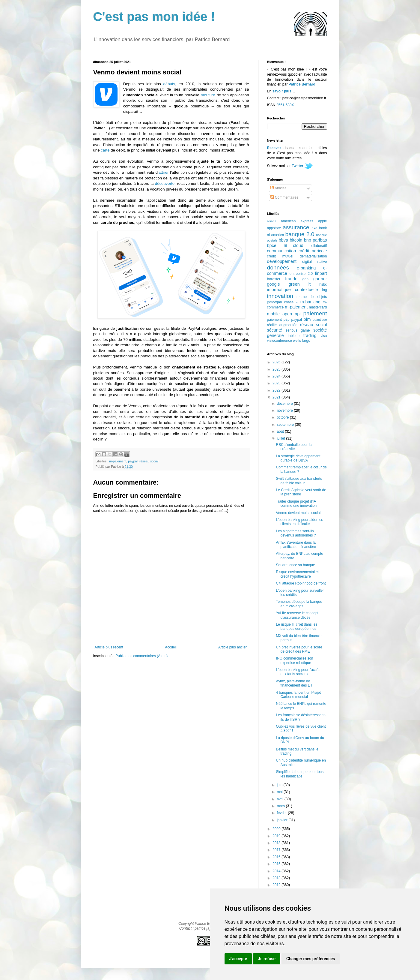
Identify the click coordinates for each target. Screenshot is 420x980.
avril (280, 799)
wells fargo (301, 341)
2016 (277, 857)
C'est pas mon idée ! (154, 17)
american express (297, 221)
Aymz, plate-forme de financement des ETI (295, 683)
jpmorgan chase (280, 302)
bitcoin (296, 240)
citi (285, 246)
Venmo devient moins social (298, 513)
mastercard (318, 307)
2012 (277, 885)
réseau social (149, 461)
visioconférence (280, 341)
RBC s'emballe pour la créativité (294, 447)
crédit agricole (313, 251)
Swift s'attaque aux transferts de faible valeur (299, 481)
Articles (279, 188)
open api (291, 314)
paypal (133, 461)
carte (105, 150)
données (278, 268)
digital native (314, 262)
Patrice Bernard (302, 84)
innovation (280, 296)
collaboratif (318, 246)
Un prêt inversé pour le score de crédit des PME (299, 649)
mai (280, 792)
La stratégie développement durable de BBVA (298, 458)
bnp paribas (316, 240)
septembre (286, 425)
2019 (277, 836)
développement (282, 261)
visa (324, 336)
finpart (321, 273)
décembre (285, 404)
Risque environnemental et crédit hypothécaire (297, 574)
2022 (277, 390)
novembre (285, 410)
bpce (272, 245)
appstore (274, 228)
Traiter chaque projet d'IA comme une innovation (296, 504)
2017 (277, 850)
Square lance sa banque (295, 565)
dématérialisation (313, 256)
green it (300, 284)
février (282, 813)
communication (282, 251)
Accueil (171, 647)
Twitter (297, 166)
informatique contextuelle (293, 290)
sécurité (275, 330)
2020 (277, 829)
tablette (294, 336)
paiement (315, 313)
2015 (277, 864)
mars (281, 806)
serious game (298, 330)
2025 (277, 369)
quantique (320, 320)
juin (280, 785)
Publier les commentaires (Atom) (141, 656)
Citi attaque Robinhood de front (301, 583)
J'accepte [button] (238, 959)
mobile (273, 314)
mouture (208, 95)
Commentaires (284, 197)
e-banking (306, 268)
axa (314, 228)
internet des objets (311, 297)
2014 (277, 871)
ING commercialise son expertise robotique (294, 660)
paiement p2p (278, 320)
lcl (297, 302)
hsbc (323, 284)
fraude (291, 279)
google (274, 284)
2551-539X (285, 105)
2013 (277, 878)
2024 (277, 376)
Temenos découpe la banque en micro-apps (299, 604)
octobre (283, 417)
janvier (283, 820)
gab (305, 279)
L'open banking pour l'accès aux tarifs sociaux (298, 672)
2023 (277, 383)
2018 (277, 843)
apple (322, 221)
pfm (307, 319)
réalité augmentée (282, 325)
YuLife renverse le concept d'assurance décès (297, 615)
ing (324, 290)
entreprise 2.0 (301, 274)
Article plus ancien (233, 647)
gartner (320, 279)
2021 (277, 397)
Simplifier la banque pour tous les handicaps (300, 774)
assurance (296, 227)
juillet (281, 438)
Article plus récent (109, 647)
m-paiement (118, 461)
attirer (164, 172)
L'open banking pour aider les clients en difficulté (299, 522)
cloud (298, 245)
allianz (272, 221)
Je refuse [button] (267, 959)
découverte (165, 183)
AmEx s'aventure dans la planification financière (296, 545)
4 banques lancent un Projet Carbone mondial (298, 695)
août (281, 431)
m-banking (310, 302)
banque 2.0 (300, 234)
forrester (274, 279)
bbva (283, 240)
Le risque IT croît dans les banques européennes (296, 627)
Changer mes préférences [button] (311, 959)
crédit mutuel (280, 256)
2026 (277, 362)
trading (310, 335)
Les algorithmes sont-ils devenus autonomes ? (296, 533)
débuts (169, 84)
